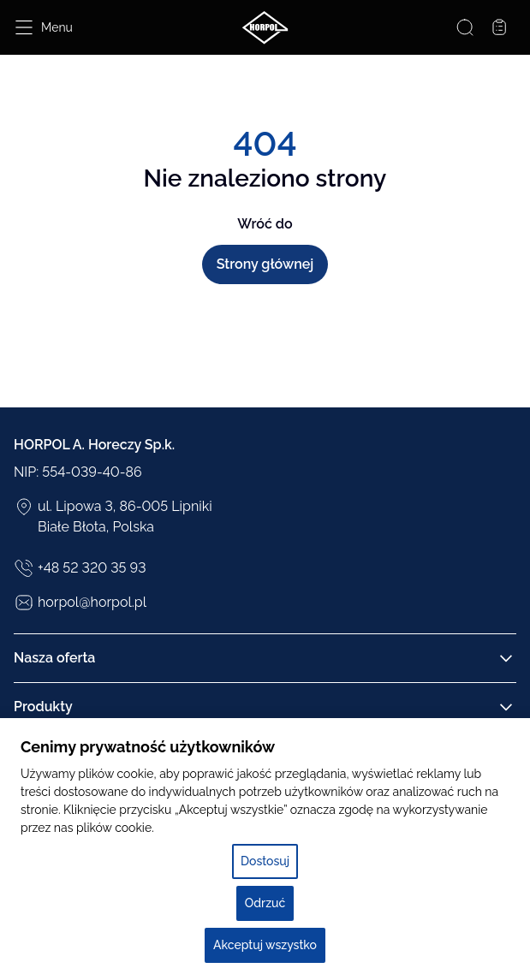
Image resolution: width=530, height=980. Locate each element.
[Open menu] (43, 27)
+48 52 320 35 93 (80, 568)
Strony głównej (265, 264)
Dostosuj (265, 861)
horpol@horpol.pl (80, 603)
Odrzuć (265, 903)
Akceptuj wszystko (265, 945)
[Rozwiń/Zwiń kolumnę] (506, 658)
